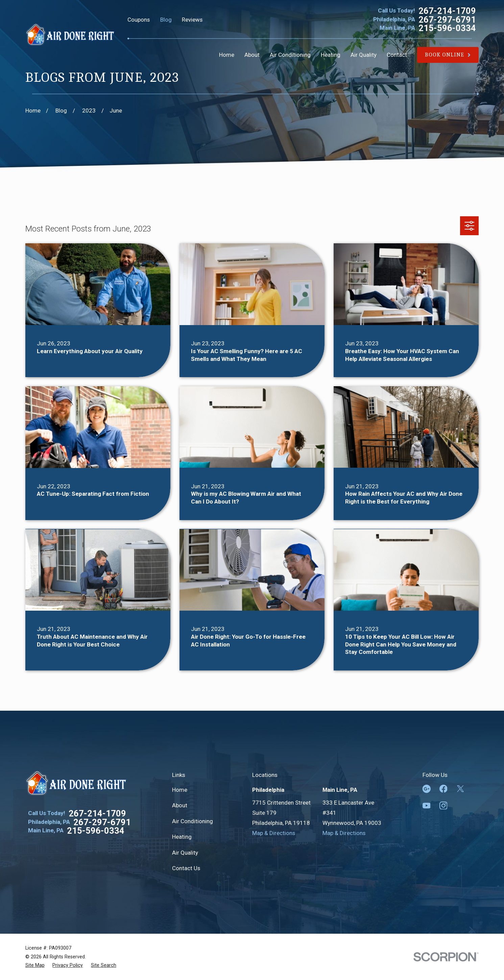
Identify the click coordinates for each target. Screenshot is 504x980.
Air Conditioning (193, 821)
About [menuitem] (252, 55)
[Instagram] (443, 806)
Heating (182, 837)
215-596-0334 (447, 28)
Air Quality (185, 853)
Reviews (192, 20)
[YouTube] (427, 806)
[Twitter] (460, 789)
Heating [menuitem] (331, 55)
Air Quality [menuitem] (364, 55)
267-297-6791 (447, 20)
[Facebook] (443, 789)
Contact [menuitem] (397, 55)
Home (180, 790)
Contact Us (186, 868)
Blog (166, 20)
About (180, 805)
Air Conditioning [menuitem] (290, 55)
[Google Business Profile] (427, 789)
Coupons (139, 20)
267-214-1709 (447, 11)
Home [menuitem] (227, 55)
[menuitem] (35, 965)
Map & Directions (274, 833)
